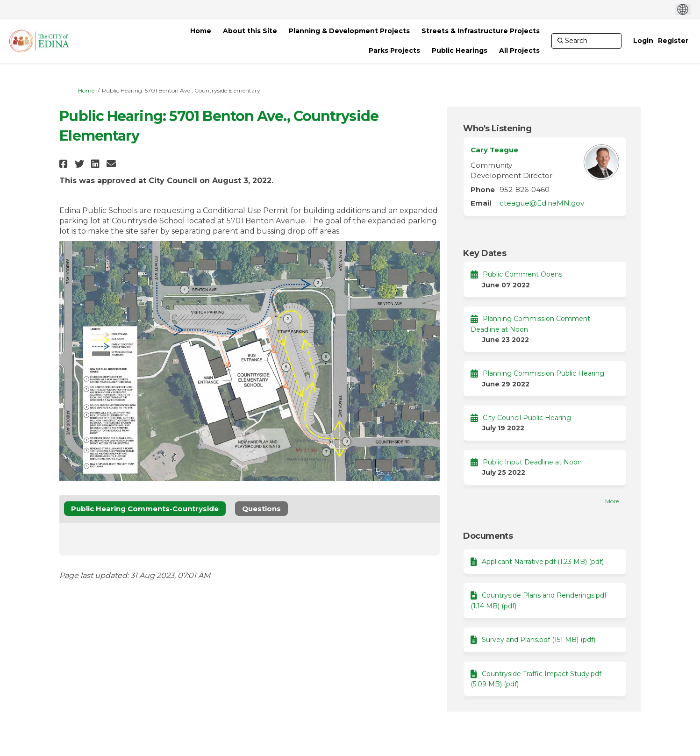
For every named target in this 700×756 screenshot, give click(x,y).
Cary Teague (494, 150)
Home (86, 90)
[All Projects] (519, 50)
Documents (488, 536)
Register (673, 41)
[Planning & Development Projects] (349, 31)
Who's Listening (497, 128)
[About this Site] (250, 31)
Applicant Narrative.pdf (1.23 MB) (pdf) (543, 562)
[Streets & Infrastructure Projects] (481, 31)
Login (643, 41)
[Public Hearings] (460, 50)
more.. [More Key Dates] (613, 501)
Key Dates (485, 253)
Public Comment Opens (522, 274)
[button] (65, 164)
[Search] (586, 41)
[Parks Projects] (394, 50)
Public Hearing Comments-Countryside (145, 509)
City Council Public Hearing (527, 418)
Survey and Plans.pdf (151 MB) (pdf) (539, 640)
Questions (261, 509)
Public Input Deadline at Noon (532, 462)
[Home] (201, 31)
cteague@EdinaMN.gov (542, 203)
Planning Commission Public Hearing (543, 373)
